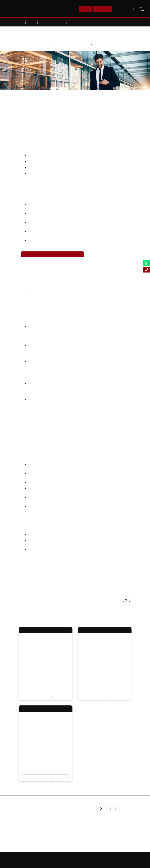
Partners (25, 818)
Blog (23, 828)
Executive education (71, 818)
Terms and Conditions (75, 863)
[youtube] (116, 809)
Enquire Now (103, 9)
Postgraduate (67, 814)
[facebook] (107, 809)
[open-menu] (142, 9)
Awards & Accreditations (34, 814)
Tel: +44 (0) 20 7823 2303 (113, 816)
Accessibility (118, 857)
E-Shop (85, 9)
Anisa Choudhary (80, 44)
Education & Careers (106, 44)
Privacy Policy (134, 857)
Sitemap (88, 857)
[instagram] (120, 809)
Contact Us (122, 9)
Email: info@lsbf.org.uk (112, 821)
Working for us (28, 823)
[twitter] (102, 809)
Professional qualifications (74, 823)
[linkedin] (112, 809)
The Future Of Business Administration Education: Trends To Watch (44, 669)
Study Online (67, 828)
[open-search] (134, 9)
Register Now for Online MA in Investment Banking (52, 254)
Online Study (102, 857)
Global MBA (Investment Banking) (98, 571)
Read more (62, 697)
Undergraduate (68, 809)
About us (25, 809)
